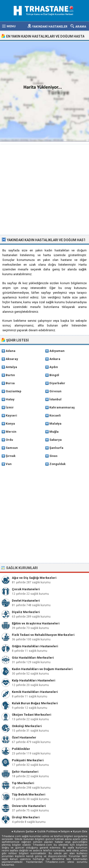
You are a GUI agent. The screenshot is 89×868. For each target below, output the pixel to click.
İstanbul (55, 399)
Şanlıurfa (56, 448)
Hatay (10, 399)
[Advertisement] (44, 190)
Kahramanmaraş (62, 407)
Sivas (53, 456)
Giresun (55, 391)
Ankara (55, 359)
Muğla (54, 432)
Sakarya (56, 440)
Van (9, 464)
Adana (11, 351)
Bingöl (54, 375)
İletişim (65, 832)
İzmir (10, 407)
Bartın (10, 375)
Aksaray (12, 359)
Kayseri (11, 415)
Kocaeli (55, 415)
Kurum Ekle (80, 832)
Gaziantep (14, 391)
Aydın (54, 367)
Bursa (10, 383)
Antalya (11, 367)
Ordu (9, 440)
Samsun (12, 448)
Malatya (55, 424)
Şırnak (11, 456)
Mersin (11, 432)
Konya (10, 424)
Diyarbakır (57, 383)
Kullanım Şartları (24, 832)
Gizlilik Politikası (47, 832)
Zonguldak (57, 464)
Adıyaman (57, 351)
